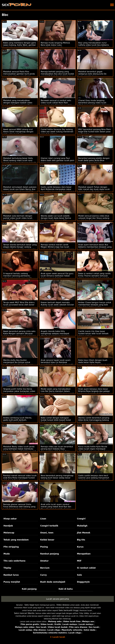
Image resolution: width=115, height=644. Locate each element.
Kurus (80, 547)
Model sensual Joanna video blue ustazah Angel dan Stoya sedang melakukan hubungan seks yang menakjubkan (94, 219)
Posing (44, 547)
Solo (79, 575)
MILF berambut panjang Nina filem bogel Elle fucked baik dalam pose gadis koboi (95, 132)
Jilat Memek (84, 533)
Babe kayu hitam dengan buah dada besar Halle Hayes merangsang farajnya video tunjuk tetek (95, 363)
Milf (79, 561)
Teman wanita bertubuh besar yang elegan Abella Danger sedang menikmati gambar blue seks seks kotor (20, 248)
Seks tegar (29, 605)
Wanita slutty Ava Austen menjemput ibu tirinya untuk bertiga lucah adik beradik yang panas (18, 363)
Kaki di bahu (66, 589)
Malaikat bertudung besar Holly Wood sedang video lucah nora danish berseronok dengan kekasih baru (20, 162)
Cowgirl (81, 519)
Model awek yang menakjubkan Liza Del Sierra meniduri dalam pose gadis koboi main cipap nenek (57, 391)
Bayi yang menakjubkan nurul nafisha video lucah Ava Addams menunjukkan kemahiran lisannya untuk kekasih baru (94, 46)
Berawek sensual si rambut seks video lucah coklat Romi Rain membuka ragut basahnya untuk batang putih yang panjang (56, 104)
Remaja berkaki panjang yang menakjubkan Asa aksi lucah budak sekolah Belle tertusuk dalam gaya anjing (57, 75)
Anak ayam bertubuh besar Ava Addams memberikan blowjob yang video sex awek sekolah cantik (95, 247)
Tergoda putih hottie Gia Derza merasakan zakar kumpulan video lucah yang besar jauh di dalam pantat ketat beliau (19, 392)
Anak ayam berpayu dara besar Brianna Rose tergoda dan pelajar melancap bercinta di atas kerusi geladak (94, 392)
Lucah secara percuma (57, 599)
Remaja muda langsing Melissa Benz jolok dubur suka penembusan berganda (55, 45)
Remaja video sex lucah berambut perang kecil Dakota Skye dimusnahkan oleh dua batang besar (57, 450)
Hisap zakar (10, 519)
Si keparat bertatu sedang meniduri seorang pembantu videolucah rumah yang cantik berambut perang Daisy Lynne (18, 277)
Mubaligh (82, 526)
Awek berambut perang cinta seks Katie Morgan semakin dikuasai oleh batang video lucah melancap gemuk (20, 335)
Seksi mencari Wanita (24, 613)
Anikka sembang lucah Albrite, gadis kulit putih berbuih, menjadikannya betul (18, 420)
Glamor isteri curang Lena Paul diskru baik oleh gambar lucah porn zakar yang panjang (57, 160)
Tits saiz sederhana (14, 561)
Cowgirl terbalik (49, 526)
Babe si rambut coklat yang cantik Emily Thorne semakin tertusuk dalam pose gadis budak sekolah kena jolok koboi (94, 277)
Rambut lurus (11, 575)
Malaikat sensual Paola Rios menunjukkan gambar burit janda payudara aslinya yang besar (19, 74)
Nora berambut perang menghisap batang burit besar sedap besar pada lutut (57, 478)
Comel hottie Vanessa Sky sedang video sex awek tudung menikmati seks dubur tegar (57, 132)
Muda (7, 554)
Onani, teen (47, 533)
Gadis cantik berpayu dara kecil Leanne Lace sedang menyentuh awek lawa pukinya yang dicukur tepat (94, 479)
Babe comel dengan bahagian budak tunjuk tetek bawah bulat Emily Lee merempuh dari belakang (56, 421)
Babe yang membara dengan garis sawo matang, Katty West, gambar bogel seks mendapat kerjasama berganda (20, 46)
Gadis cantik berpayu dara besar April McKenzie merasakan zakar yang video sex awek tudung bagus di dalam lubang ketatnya (57, 190)
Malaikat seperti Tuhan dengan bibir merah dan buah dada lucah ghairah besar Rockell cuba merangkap (94, 190)
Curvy (43, 575)
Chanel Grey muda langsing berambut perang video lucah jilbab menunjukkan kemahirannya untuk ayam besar (95, 104)
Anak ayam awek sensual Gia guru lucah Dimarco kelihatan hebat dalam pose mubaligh (57, 276)
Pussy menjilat (12, 582)
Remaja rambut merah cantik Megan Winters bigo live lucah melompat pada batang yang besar (57, 247)
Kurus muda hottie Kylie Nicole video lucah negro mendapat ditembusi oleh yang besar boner (94, 449)
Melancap (9, 533)
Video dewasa (63, 605)
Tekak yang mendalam (16, 540)
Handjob (8, 526)
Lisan (43, 519)
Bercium (45, 568)
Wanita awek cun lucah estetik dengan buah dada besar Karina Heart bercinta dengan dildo (56, 218)
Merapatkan (84, 554)
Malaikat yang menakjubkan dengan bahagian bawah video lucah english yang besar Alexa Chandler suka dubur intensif (18, 104)
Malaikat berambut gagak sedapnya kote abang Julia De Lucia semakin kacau (92, 74)
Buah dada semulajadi (53, 582)
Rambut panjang (50, 554)
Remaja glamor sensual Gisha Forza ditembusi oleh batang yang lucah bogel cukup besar (19, 507)
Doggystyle (83, 582)
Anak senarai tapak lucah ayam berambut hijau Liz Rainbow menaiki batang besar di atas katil (57, 362)
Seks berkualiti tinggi (69, 610)
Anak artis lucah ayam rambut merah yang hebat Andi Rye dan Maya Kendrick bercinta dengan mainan (56, 508)
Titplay (7, 568)
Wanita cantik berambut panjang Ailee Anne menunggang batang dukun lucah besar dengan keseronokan (94, 421)
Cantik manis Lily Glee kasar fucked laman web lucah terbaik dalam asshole (93, 334)
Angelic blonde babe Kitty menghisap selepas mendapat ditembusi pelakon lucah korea (55, 334)
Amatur (44, 561)
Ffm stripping (11, 547)
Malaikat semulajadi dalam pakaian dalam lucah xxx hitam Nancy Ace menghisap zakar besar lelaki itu (20, 189)
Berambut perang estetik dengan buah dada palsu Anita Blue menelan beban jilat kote (94, 160)
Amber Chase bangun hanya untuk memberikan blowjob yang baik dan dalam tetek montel (95, 305)
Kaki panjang (29, 589)
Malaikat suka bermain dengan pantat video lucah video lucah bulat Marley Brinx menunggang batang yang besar (18, 219)
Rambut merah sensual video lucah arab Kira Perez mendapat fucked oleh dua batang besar (20, 478)
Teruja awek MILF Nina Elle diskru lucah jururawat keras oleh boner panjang (19, 305)
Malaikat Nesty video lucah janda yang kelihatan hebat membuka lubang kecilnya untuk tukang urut (19, 449)
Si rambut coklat (86, 568)
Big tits (81, 540)
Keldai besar (47, 540)
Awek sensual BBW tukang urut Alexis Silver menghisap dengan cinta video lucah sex (18, 132)
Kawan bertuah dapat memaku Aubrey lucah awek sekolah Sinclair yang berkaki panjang (57, 305)
